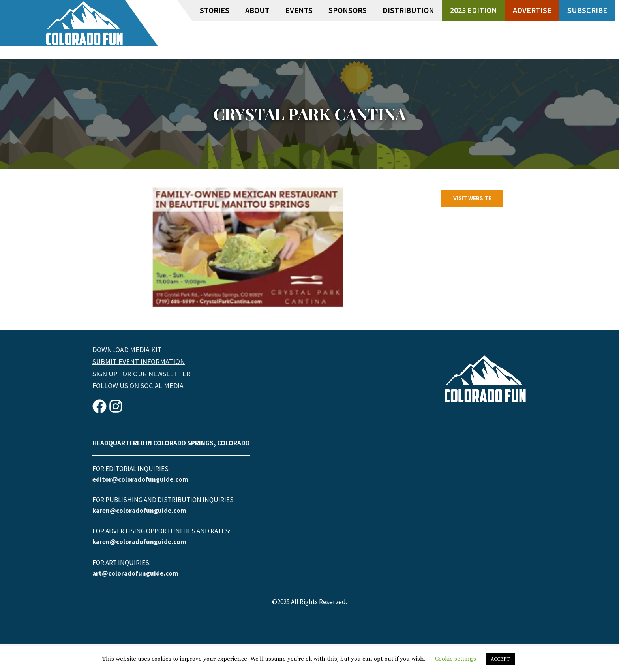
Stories (215, 10)
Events (299, 10)
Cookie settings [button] (456, 659)
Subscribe (587, 10)
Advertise (532, 10)
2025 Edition (474, 10)
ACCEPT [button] (500, 659)
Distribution (408, 10)
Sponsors (348, 10)
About (257, 10)
